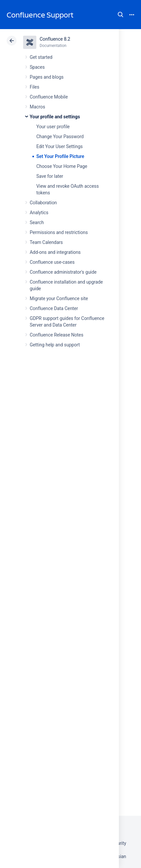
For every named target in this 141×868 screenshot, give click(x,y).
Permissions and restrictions (59, 232)
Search (121, 15)
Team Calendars (46, 242)
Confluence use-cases (52, 262)
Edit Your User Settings (60, 146)
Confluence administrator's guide (63, 272)
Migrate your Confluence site (59, 298)
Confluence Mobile (49, 97)
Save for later (50, 176)
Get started (41, 57)
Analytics (39, 213)
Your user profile (53, 127)
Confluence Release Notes (56, 335)
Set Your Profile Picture (60, 156)
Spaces (37, 67)
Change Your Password (60, 137)
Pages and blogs (47, 77)
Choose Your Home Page (62, 166)
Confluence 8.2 (55, 39)
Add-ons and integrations (55, 252)
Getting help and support (55, 345)
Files (35, 87)
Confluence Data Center (54, 308)
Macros (37, 107)
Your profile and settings (55, 117)
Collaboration (43, 203)
